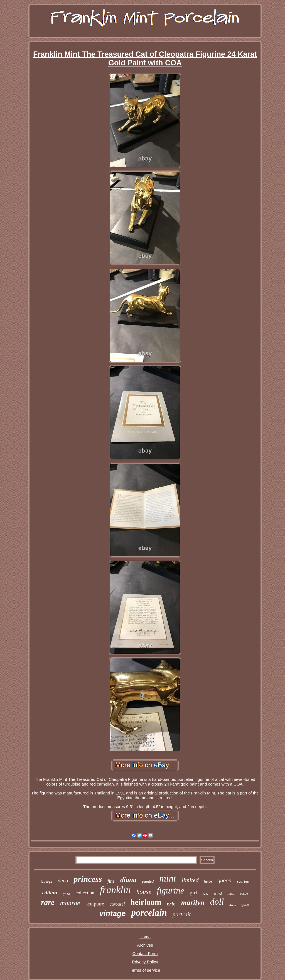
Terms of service (145, 970)
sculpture (95, 904)
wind (218, 893)
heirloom (146, 902)
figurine (170, 891)
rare (48, 902)
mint (168, 878)
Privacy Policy (145, 962)
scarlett (243, 881)
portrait (182, 914)
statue (244, 893)
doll (217, 902)
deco (63, 881)
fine (111, 881)
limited (190, 880)
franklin (115, 890)
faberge (46, 881)
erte (171, 904)
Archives (145, 945)
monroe (70, 903)
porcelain (149, 913)
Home (145, 937)
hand (231, 893)
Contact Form (145, 953)
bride (208, 882)
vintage (113, 914)
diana (128, 880)
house (144, 892)
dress (233, 905)
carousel (117, 904)
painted (148, 881)
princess (88, 879)
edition (50, 893)
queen (224, 881)
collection (85, 893)
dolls (205, 894)
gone (245, 904)
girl (193, 893)
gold (66, 894)
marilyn (193, 903)
